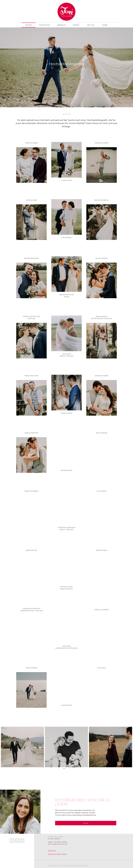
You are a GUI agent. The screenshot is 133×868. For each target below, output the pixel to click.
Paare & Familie (45, 25)
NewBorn (76, 25)
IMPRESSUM (52, 851)
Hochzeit (29, 25)
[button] (3, 747)
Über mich (91, 25)
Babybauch (61, 25)
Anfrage (105, 25)
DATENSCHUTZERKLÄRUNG (57, 854)
